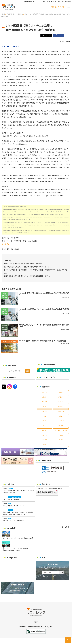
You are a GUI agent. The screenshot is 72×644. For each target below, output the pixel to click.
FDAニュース (61, 445)
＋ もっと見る (65, 527)
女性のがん (44, 397)
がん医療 (61, 435)
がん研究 (44, 435)
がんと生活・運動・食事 (61, 430)
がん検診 (61, 440)
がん (44, 426)
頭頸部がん (61, 411)
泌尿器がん (61, 402)
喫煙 (44, 445)
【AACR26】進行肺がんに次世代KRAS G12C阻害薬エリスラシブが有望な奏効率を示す (44, 294)
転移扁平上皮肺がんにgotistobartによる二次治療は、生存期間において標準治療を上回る (44, 326)
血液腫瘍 (44, 402)
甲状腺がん (44, 416)
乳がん (61, 392)
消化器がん (61, 397)
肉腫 (44, 406)
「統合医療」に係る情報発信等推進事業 (49, 489)
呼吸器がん (61, 406)
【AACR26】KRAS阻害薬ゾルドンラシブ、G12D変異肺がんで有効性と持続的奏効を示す (44, 310)
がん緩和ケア (44, 430)
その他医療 (44, 440)
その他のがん (61, 421)
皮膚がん (44, 411)
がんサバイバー (44, 392)
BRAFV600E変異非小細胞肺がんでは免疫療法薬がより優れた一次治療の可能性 (43, 341)
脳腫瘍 (61, 416)
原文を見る (6, 244)
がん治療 (61, 426)
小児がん (44, 421)
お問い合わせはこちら (58, 7)
